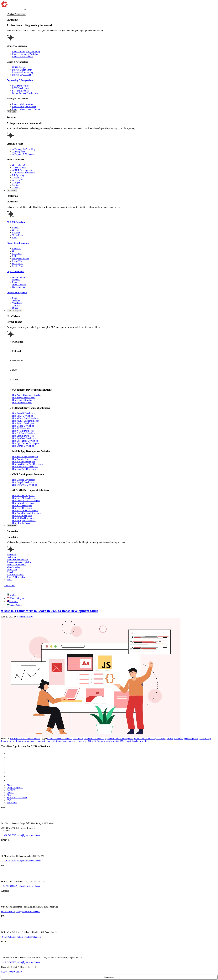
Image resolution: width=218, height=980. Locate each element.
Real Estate (12, 570)
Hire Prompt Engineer (22, 515)
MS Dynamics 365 (21, 259)
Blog (9, 795)
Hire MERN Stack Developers (26, 421)
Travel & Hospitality (16, 577)
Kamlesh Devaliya (25, 617)
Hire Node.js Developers (23, 431)
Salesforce (17, 254)
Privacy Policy (15, 972)
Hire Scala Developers (22, 505)
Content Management (17, 292)
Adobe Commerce (20, 277)
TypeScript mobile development (119, 738)
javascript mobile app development (182, 738)
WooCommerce (19, 284)
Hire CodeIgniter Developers (25, 441)
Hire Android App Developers (26, 459)
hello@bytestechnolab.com (29, 835)
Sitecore (16, 305)
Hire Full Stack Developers (24, 433)
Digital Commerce (15, 272)
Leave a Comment (109, 741)
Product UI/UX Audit (22, 75)
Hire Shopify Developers (23, 400)
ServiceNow (18, 266)
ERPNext (16, 249)
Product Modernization (23, 104)
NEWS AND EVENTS (17, 798)
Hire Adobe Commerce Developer (27, 395)
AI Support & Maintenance (24, 154)
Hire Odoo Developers (22, 402)
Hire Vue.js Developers (23, 416)
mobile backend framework (60, 738)
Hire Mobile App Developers (25, 456)
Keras (15, 238)
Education (11, 555)
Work (9, 580)
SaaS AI (16, 185)
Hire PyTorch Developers (24, 503)
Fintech (10, 572)
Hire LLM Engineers (22, 523)
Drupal (15, 308)
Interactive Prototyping (23, 72)
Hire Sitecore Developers (23, 480)
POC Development (21, 86)
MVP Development (21, 88)
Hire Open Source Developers (26, 443)
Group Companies (15, 788)
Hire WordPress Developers (25, 485)
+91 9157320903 (9, 962)
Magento (16, 279)
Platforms (12, 190)
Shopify (16, 282)
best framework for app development (28, 741)
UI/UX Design (19, 67)
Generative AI (18, 165)
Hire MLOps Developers (23, 518)
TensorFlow (18, 235)
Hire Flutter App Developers (25, 466)
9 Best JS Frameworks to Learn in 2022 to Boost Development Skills (50, 611)
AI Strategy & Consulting (24, 149)
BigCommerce (19, 287)
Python (15, 228)
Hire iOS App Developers (24, 461)
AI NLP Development (22, 170)
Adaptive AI (18, 180)
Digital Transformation (18, 243)
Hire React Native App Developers (28, 464)
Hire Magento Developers (24, 397)
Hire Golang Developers (23, 426)
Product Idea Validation (23, 56)
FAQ (9, 800)
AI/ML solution (19, 168)
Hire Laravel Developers (23, 436)
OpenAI (16, 230)
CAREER (11, 790)
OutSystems (18, 264)
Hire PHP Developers (22, 428)
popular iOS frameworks (57, 741)
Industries (12, 526)
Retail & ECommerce (16, 565)
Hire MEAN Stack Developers (26, 418)
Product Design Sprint (22, 70)
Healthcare (11, 557)
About (9, 785)
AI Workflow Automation (24, 173)
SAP (14, 256)
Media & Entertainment (17, 560)
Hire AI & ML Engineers (23, 495)
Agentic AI (17, 178)
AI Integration (19, 152)
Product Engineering (16, 14)
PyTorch (16, 233)
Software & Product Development (25, 738)
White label (12, 803)
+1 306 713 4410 (9, 861)
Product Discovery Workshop (25, 54)
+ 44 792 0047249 (9, 886)
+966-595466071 (9, 937)
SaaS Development (21, 91)
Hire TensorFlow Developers (25, 510)
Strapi (15, 298)
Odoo (15, 251)
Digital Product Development (25, 93)
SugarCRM (17, 261)
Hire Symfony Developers (24, 438)
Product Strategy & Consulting (26, 51)
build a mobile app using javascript (150, 738)
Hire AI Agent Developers (24, 520)
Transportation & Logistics (19, 562)
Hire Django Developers (23, 446)
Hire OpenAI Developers (23, 498)
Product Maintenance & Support (27, 109)
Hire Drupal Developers (23, 482)
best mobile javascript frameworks (88, 738)
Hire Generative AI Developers (26, 500)
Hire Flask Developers (22, 508)
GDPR (4, 972)
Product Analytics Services (24, 107)
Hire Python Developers (23, 423)
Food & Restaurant (15, 575)
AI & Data (12, 112)
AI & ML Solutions (16, 222)
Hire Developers (14, 311)
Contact (10, 793)
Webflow (16, 300)
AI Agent (16, 183)
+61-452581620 (8, 911)
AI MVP (16, 188)
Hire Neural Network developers (27, 513)
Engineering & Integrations (20, 80)
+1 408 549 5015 (9, 835)
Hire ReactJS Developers (23, 413)
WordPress (17, 303)
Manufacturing (13, 567)
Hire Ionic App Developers (24, 469)
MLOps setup (18, 175)
